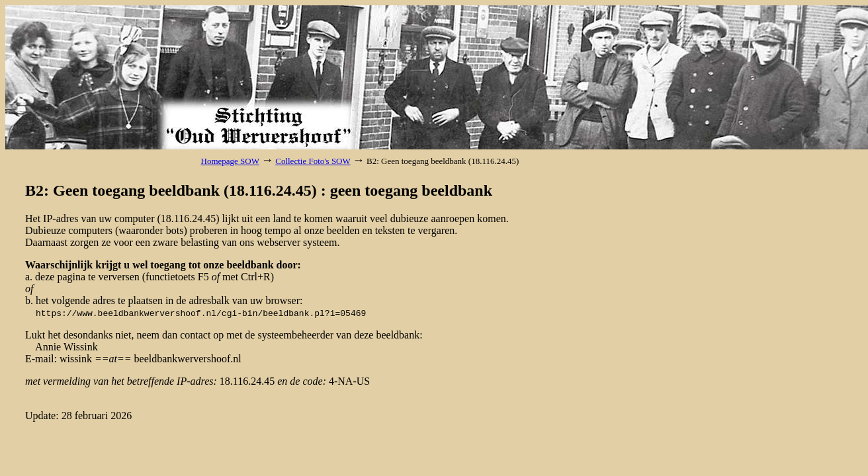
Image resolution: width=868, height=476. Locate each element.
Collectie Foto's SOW (313, 161)
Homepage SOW (230, 161)
